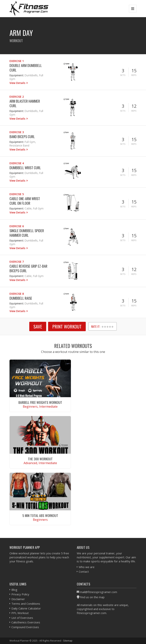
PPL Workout (20, 613)
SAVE (38, 326)
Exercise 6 (17, 226)
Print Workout (67, 326)
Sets (123, 75)
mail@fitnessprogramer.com (98, 592)
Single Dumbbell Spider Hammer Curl (27, 233)
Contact (84, 572)
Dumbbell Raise (21, 298)
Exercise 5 (17, 194)
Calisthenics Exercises (26, 622)
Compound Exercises (25, 627)
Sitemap (68, 641)
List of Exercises (22, 618)
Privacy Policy (20, 594)
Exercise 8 (17, 294)
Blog (14, 590)
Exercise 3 (17, 132)
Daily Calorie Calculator (26, 608)
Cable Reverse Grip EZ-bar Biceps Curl (28, 268)
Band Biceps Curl (22, 136)
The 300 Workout (40, 459)
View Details (18, 83)
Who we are (87, 567)
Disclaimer (18, 599)
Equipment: (17, 75)
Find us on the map (92, 597)
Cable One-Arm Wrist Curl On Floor (25, 201)
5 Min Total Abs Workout (40, 515)
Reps (134, 75)
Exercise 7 (17, 262)
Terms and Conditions (26, 604)
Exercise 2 (17, 97)
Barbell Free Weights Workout (40, 402)
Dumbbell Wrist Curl (25, 168)
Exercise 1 (17, 61)
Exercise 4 (17, 163)
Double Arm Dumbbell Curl (26, 68)
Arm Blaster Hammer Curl (25, 103)
